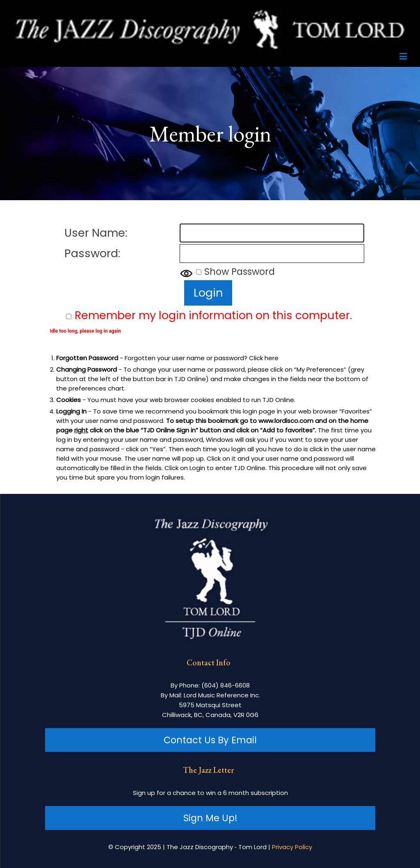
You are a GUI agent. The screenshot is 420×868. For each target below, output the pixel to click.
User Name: (96, 233)
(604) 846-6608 (226, 685)
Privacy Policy (292, 847)
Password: (92, 253)
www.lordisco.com (286, 421)
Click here (264, 358)
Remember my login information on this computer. (213, 315)
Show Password (240, 272)
